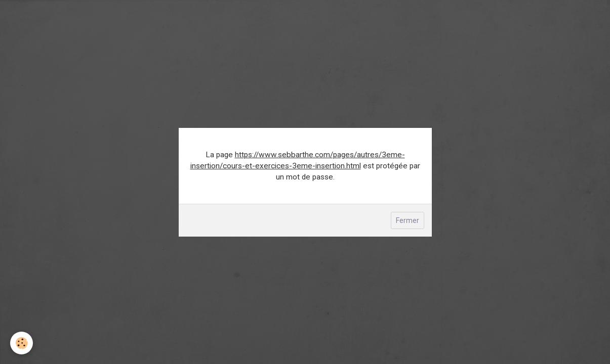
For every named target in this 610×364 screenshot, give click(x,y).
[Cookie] (22, 343)
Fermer (408, 220)
